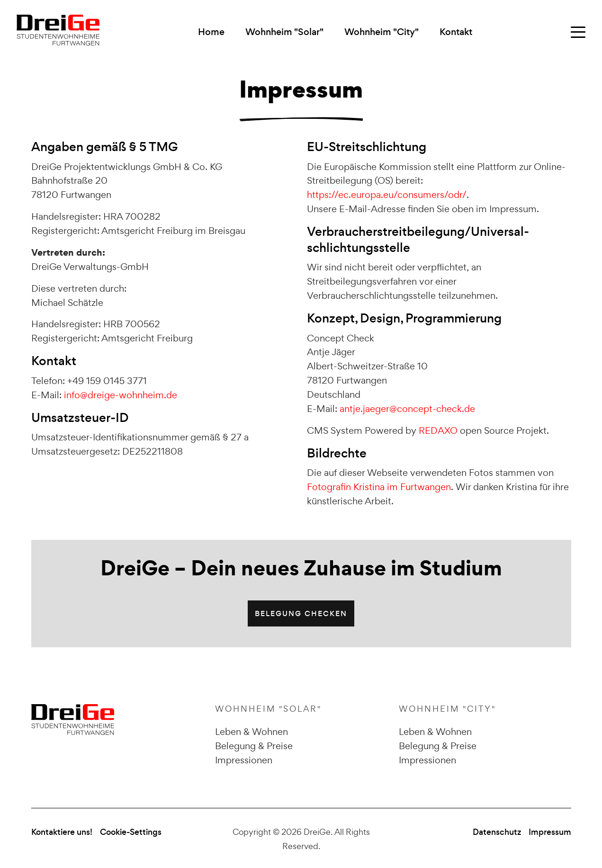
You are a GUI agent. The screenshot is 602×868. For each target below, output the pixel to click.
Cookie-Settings (131, 832)
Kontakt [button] (456, 32)
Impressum (550, 832)
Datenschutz (497, 832)
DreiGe (317, 832)
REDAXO (438, 430)
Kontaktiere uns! (62, 832)
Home (211, 32)
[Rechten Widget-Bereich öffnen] (578, 32)
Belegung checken (301, 613)
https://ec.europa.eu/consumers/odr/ (387, 195)
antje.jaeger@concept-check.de (407, 409)
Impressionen (244, 760)
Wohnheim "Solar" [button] (284, 32)
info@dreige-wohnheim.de (121, 395)
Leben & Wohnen (252, 732)
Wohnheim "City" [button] (382, 32)
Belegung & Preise (254, 746)
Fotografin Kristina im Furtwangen (379, 487)
